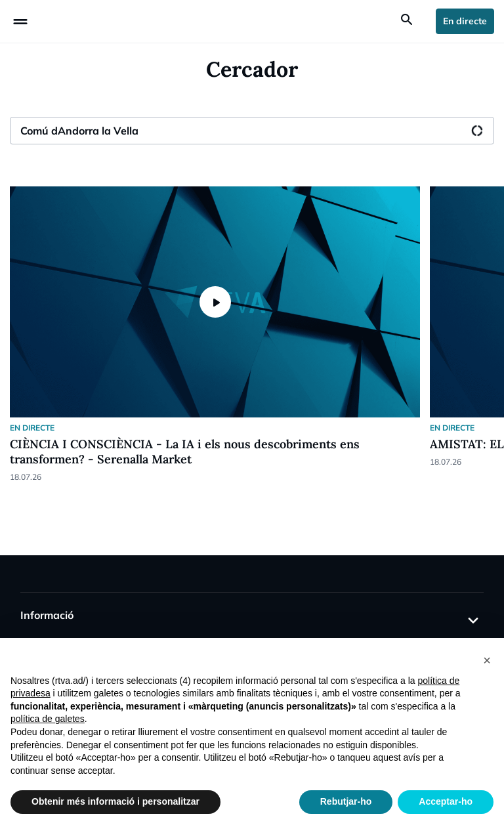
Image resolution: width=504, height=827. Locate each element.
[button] (487, 659)
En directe (465, 21)
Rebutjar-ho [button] (346, 801)
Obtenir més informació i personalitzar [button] (115, 801)
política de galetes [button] (48, 719)
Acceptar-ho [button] (446, 801)
